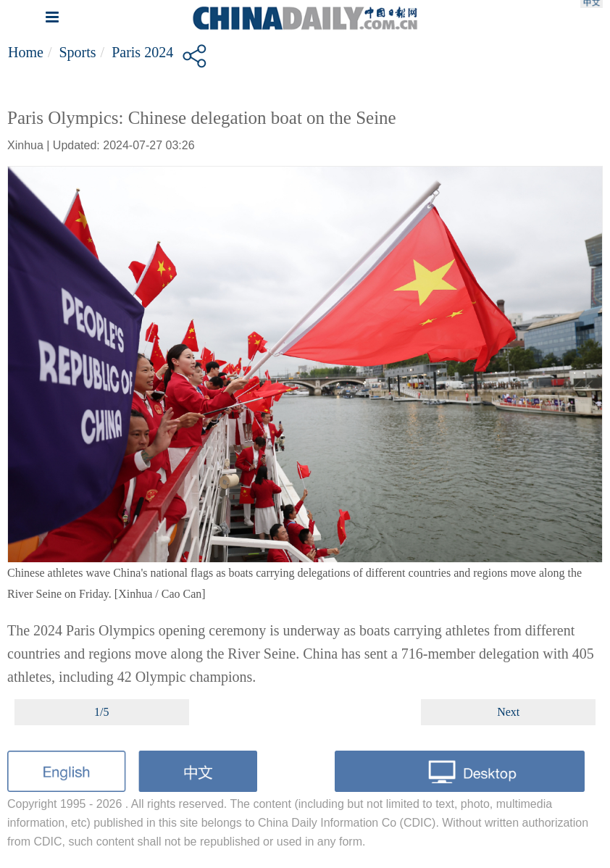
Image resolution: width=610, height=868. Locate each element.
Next (508, 712)
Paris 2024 (142, 52)
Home (26, 52)
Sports (77, 52)
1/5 (101, 712)
